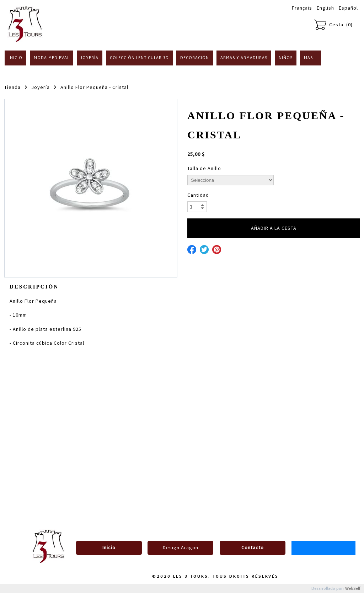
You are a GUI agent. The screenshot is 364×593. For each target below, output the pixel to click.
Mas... (311, 58)
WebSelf (353, 589)
